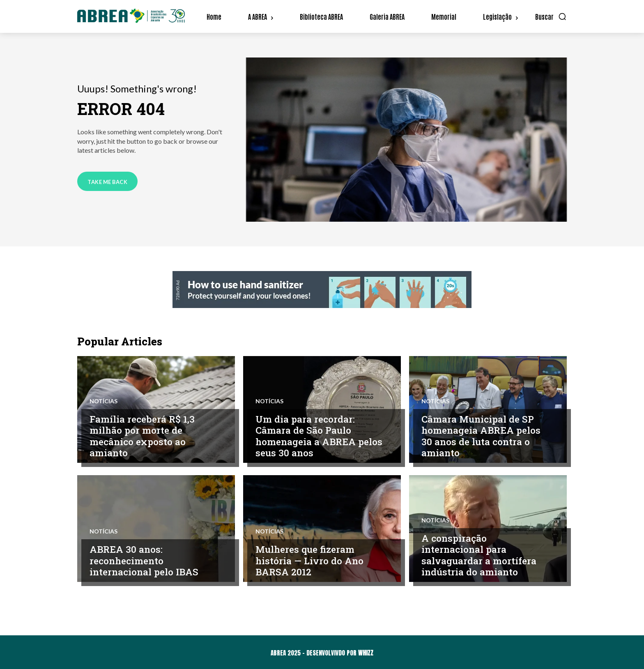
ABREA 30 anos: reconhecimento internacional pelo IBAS (145, 560)
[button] (551, 16)
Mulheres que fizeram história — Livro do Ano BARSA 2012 (310, 560)
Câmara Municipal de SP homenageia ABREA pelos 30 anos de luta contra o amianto (482, 436)
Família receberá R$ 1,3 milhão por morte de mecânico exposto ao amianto (143, 436)
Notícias (103, 401)
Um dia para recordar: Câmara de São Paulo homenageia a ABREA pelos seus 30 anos (307, 436)
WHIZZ (366, 653)
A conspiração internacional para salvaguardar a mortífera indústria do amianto (479, 555)
